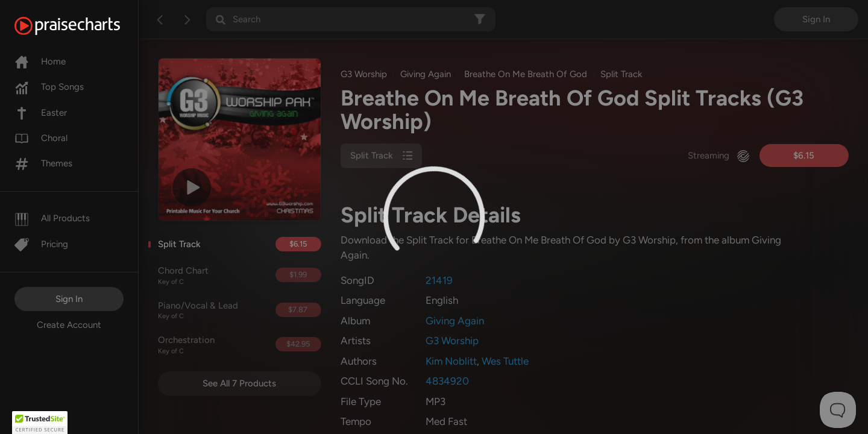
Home (40, 61)
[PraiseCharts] (82, 26)
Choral (41, 138)
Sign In (69, 299)
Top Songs (49, 87)
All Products (52, 218)
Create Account (69, 325)
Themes (43, 163)
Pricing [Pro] (41, 244)
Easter (41, 113)
